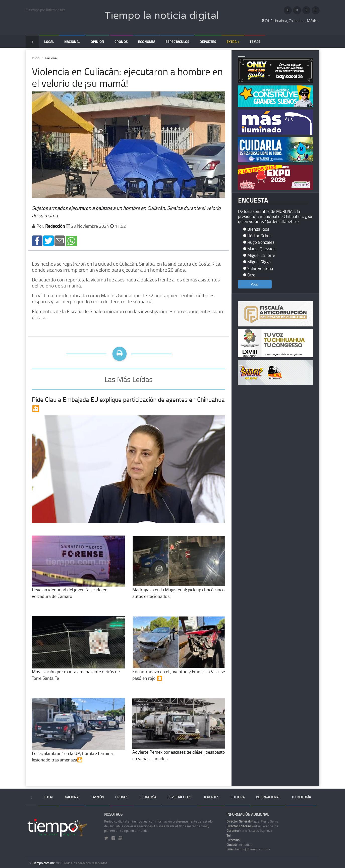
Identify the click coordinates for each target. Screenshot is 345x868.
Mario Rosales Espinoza (249, 831)
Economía (147, 42)
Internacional (268, 797)
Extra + (233, 42)
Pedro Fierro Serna (252, 826)
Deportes (208, 42)
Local (49, 42)
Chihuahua (239, 845)
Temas (255, 42)
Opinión (97, 42)
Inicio (36, 58)
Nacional (72, 42)
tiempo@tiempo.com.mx (248, 849)
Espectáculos (177, 42)
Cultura (238, 797)
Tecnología (301, 797)
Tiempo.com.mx (44, 863)
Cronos (121, 42)
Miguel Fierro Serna (252, 821)
